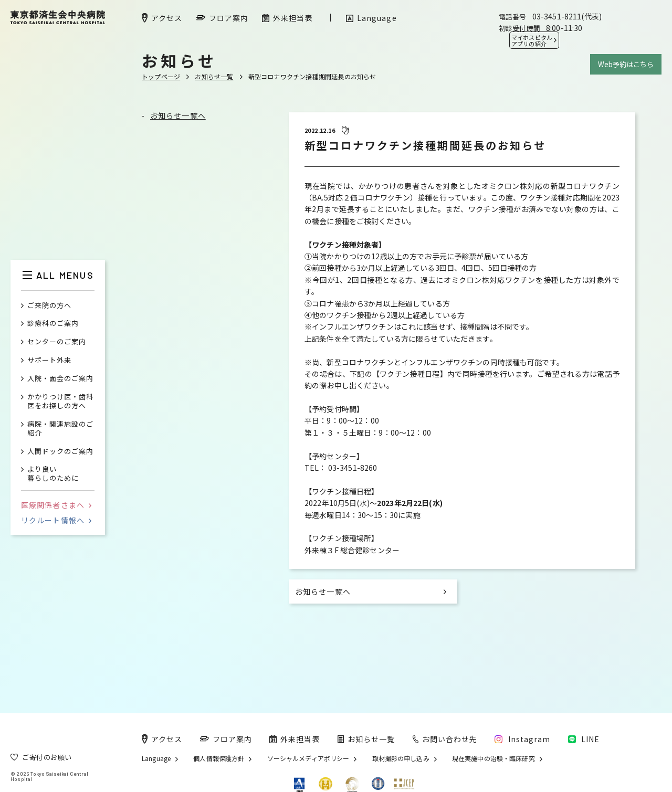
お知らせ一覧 (214, 76)
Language (156, 758)
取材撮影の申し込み (401, 758)
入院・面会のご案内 (60, 379)
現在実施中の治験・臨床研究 (493, 758)
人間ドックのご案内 (60, 452)
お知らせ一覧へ (178, 115)
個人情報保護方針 (219, 758)
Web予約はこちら (626, 64)
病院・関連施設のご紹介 (60, 429)
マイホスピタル (532, 40)
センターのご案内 (57, 342)
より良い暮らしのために (53, 474)
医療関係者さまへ (56, 505)
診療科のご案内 (53, 324)
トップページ (161, 76)
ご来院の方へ (49, 306)
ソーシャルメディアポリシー (308, 758)
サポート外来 (49, 360)
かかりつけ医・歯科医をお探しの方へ (60, 402)
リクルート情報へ (56, 520)
